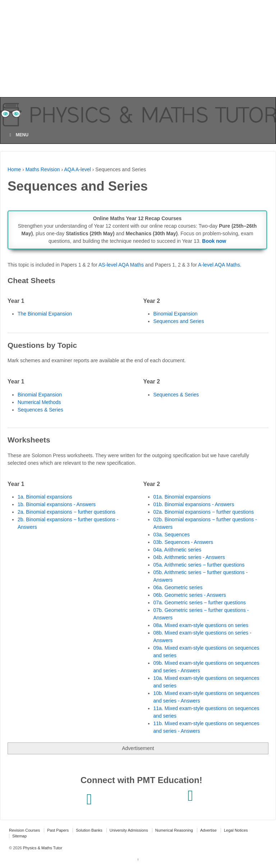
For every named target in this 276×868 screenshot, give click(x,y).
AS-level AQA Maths (121, 265)
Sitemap (19, 836)
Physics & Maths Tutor (42, 848)
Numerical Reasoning (174, 830)
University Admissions (129, 830)
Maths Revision (43, 169)
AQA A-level (77, 169)
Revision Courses (24, 830)
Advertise (208, 830)
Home (14, 169)
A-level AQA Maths (219, 265)
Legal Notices (236, 830)
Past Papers (58, 830)
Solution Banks (89, 830)
